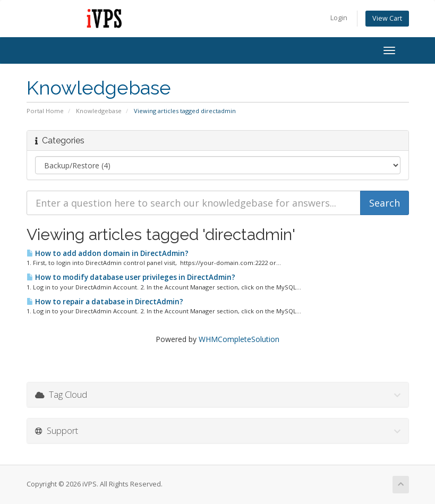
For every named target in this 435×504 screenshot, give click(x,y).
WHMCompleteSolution (239, 339)
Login (339, 18)
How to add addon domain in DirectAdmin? (108, 253)
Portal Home (45, 111)
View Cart (387, 18)
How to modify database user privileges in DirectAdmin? (131, 277)
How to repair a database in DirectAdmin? (105, 302)
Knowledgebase (99, 111)
